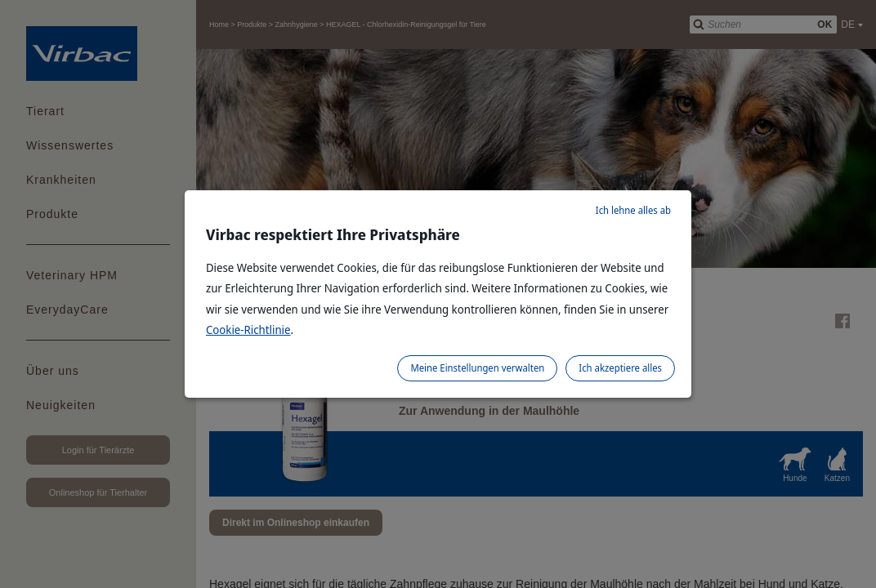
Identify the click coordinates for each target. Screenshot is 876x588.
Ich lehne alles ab (633, 210)
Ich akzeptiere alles (620, 368)
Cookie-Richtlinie (248, 330)
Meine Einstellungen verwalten (477, 368)
